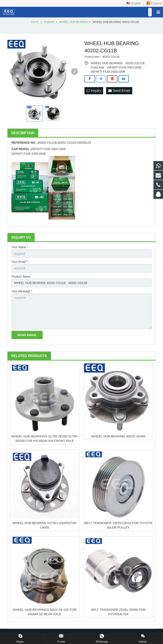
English (134, 3)
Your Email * (20, 262)
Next (74, 72)
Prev (13, 72)
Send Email (119, 91)
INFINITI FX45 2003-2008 (108, 72)
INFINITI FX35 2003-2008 (124, 67)
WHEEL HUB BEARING (107, 63)
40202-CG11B (135, 63)
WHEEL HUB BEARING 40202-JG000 (118, 436)
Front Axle (98, 67)
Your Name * (20, 247)
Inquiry (94, 91)
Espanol (154, 3)
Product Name (21, 277)
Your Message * (22, 291)
